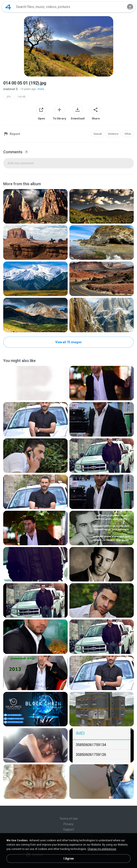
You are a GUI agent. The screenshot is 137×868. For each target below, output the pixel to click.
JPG (8, 97)
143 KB (22, 97)
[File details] (35, 206)
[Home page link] (8, 7)
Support (69, 829)
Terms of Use (69, 819)
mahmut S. (11, 89)
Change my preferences (102, 849)
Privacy (68, 824)
